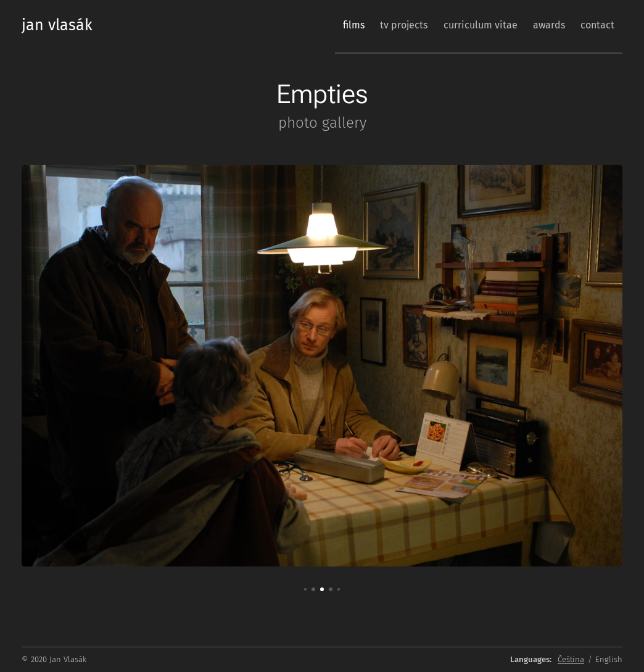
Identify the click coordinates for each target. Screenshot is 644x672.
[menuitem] (324, 25)
